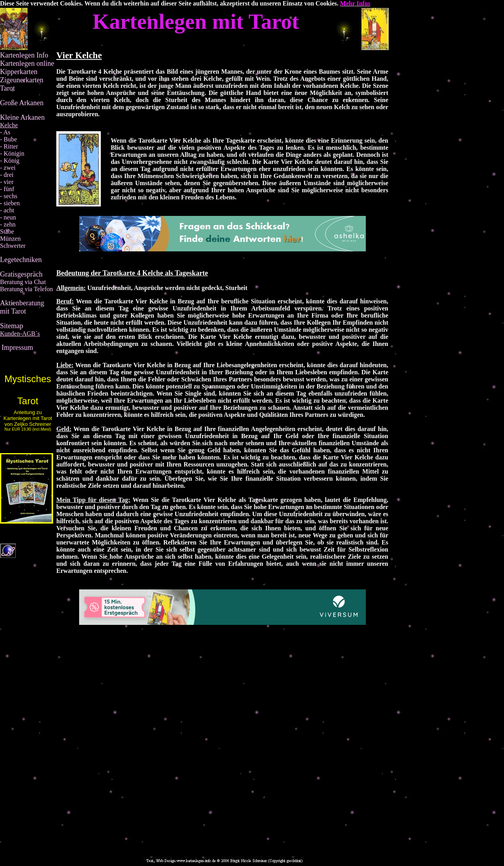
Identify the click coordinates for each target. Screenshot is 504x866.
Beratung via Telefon (27, 289)
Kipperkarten (19, 72)
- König (10, 161)
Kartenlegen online (27, 63)
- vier (7, 182)
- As (5, 132)
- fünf (7, 189)
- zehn (8, 224)
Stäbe (7, 231)
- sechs (9, 196)
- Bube (8, 139)
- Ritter (9, 146)
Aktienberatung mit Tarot (22, 307)
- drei (7, 175)
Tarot (7, 88)
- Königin (12, 153)
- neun (8, 217)
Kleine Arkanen (22, 117)
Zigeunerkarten (22, 80)
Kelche (9, 125)
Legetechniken (21, 260)
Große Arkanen (22, 103)
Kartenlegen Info (24, 55)
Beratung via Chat (23, 282)
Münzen (10, 239)
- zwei (8, 168)
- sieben (10, 203)
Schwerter (13, 246)
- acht (7, 210)
